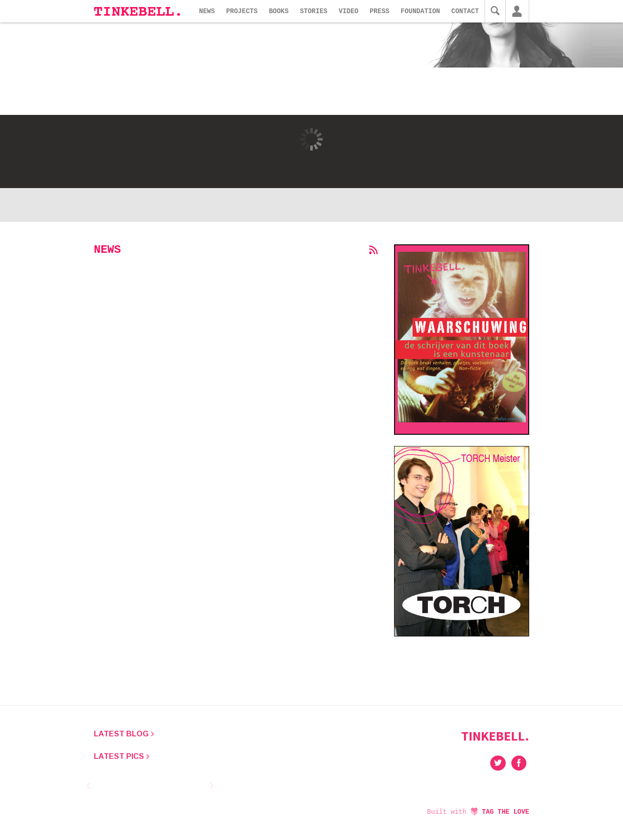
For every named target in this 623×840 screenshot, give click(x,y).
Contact (465, 11)
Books (279, 11)
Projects (242, 11)
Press (380, 11)
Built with (478, 812)
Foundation (420, 11)
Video (349, 11)
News (207, 11)
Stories (314, 11)
